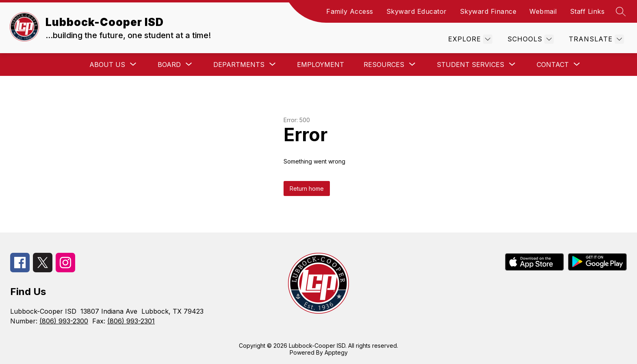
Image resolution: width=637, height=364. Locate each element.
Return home (307, 188)
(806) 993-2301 (131, 321)
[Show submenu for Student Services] (470, 65)
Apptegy (336, 352)
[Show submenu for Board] (169, 65)
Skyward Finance (488, 11)
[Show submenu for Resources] (384, 65)
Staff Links (587, 11)
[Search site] (621, 11)
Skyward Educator (417, 11)
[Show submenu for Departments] (239, 65)
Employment (321, 65)
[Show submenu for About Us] (107, 65)
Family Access (350, 11)
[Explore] (469, 39)
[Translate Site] (595, 39)
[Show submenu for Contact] (553, 65)
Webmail (543, 11)
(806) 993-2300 (64, 321)
